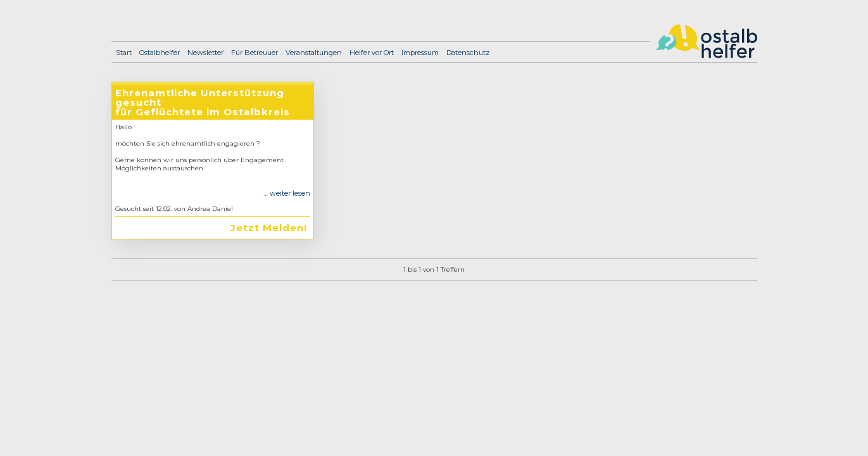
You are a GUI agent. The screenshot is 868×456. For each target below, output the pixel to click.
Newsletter (205, 53)
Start (124, 53)
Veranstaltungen (314, 53)
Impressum (420, 53)
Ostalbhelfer (160, 53)
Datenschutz (468, 53)
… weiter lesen (287, 193)
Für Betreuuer (255, 53)
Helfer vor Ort (372, 53)
